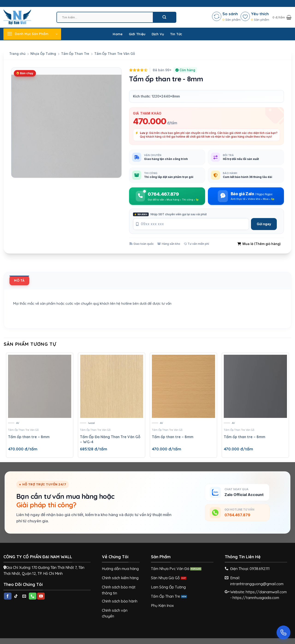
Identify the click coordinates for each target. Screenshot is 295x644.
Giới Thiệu (137, 34)
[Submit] (164, 17)
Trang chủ (17, 54)
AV (18, 423)
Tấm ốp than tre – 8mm (29, 437)
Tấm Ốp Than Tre (75, 54)
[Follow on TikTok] (16, 596)
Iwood (91, 423)
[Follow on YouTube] (41, 596)
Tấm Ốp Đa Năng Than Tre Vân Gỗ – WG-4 (110, 439)
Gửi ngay (264, 224)
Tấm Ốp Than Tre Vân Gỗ (115, 54)
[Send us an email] (24, 596)
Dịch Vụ (158, 34)
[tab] (19, 281)
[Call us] (33, 596)
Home (118, 34)
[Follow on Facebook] (8, 596)
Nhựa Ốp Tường (43, 54)
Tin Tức (176, 34)
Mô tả (19, 281)
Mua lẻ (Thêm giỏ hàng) (259, 244)
